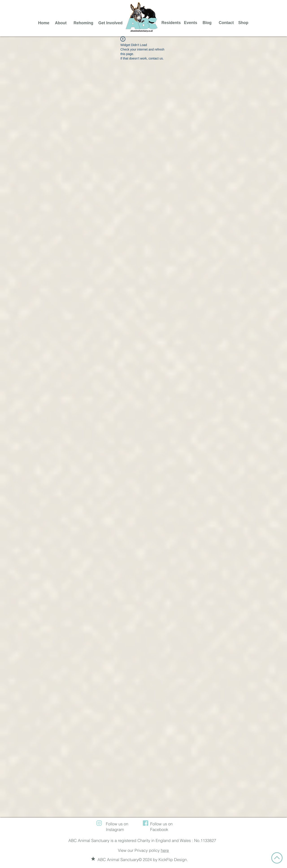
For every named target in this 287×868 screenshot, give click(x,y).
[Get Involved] (110, 23)
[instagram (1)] (99, 823)
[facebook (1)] (146, 823)
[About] (61, 23)
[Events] (191, 23)
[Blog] (207, 23)
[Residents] (171, 23)
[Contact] (226, 23)
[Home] (44, 23)
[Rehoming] (83, 23)
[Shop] (243, 23)
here (165, 850)
